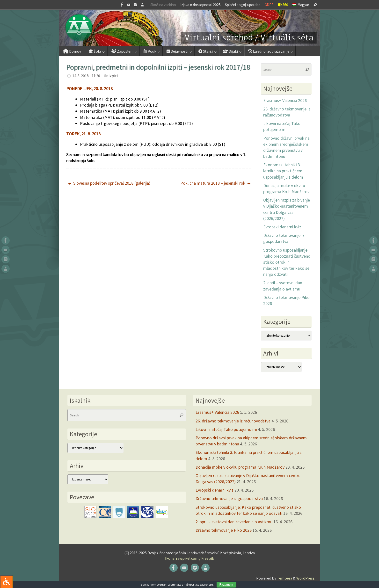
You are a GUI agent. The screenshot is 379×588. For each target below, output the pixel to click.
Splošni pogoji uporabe (243, 5)
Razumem (226, 585)
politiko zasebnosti (202, 584)
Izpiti (113, 76)
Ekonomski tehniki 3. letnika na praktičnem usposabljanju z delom (283, 171)
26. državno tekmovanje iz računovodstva (233, 421)
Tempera (285, 578)
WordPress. (306, 578)
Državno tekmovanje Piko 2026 (224, 530)
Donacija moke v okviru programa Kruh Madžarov (240, 467)
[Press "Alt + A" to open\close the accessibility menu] (6, 582)
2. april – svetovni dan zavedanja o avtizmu (234, 522)
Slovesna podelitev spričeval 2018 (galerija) (109, 183)
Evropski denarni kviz (282, 227)
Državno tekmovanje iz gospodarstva (229, 498)
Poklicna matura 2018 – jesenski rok (215, 183)
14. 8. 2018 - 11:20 (86, 76)
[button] (189, 28)
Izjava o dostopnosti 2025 (200, 5)
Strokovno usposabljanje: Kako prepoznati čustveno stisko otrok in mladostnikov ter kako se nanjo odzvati (287, 262)
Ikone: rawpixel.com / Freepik (189, 558)
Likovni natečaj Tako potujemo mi (226, 429)
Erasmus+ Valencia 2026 (285, 100)
